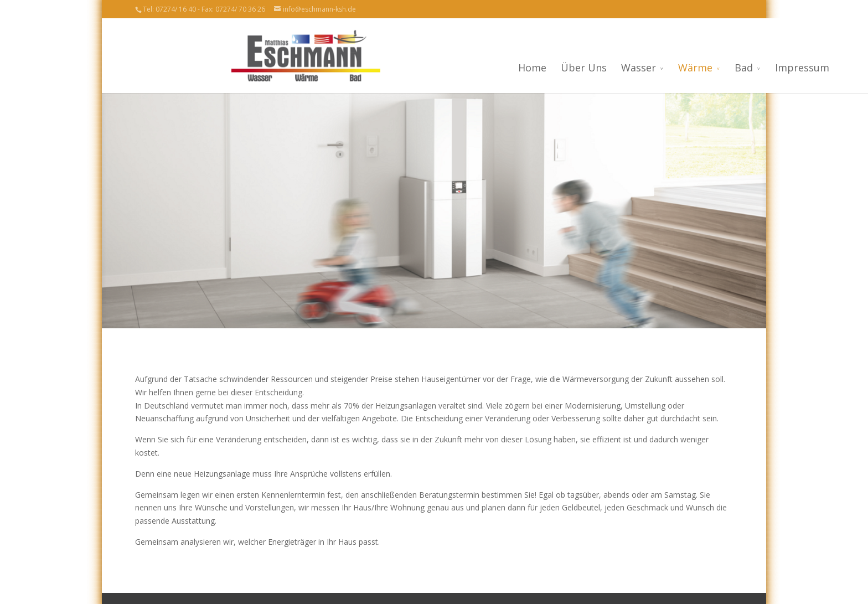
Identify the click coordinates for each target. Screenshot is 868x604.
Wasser (542, 68)
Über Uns (487, 68)
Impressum (706, 68)
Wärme (599, 68)
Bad (647, 68)
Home (436, 68)
